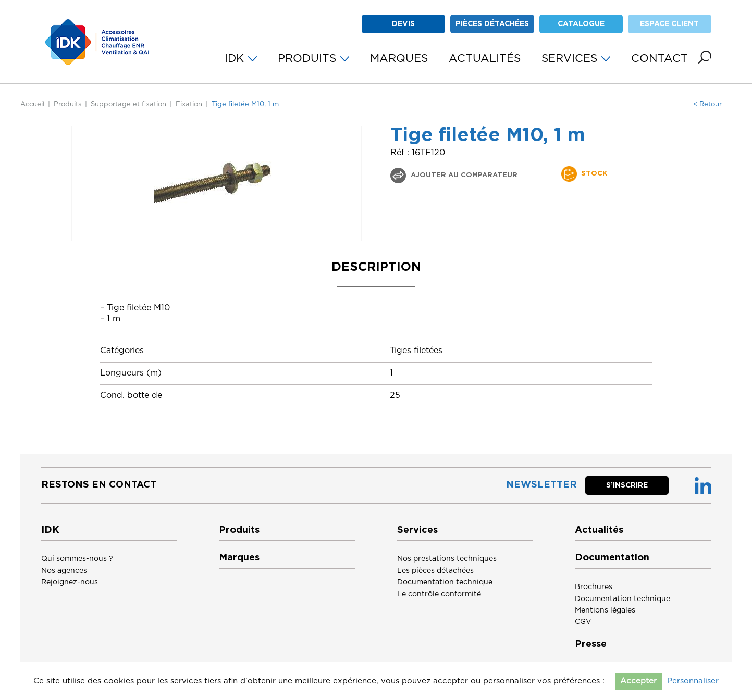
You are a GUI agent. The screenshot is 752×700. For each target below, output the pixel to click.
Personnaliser (693, 681)
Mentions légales (605, 610)
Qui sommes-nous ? (77, 559)
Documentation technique (445, 582)
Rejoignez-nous (70, 582)
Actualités (599, 530)
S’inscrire (627, 485)
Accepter (638, 681)
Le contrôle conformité (439, 594)
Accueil (32, 104)
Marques (239, 558)
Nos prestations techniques (447, 559)
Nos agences (64, 571)
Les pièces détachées (435, 571)
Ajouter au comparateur (463, 175)
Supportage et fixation (128, 104)
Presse (591, 644)
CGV (583, 622)
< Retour (707, 104)
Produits (67, 104)
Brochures (594, 587)
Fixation (189, 104)
